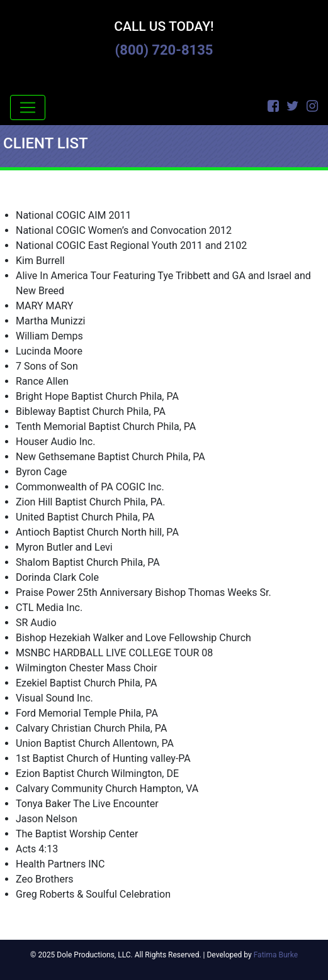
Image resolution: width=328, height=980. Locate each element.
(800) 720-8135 (164, 50)
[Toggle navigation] (28, 107)
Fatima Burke (276, 955)
